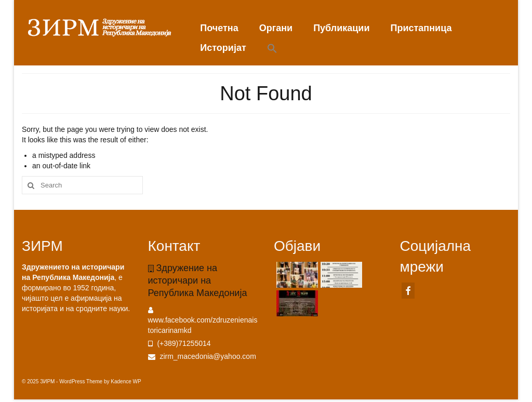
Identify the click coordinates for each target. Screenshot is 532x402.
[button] (272, 49)
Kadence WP (126, 381)
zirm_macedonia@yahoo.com (202, 356)
